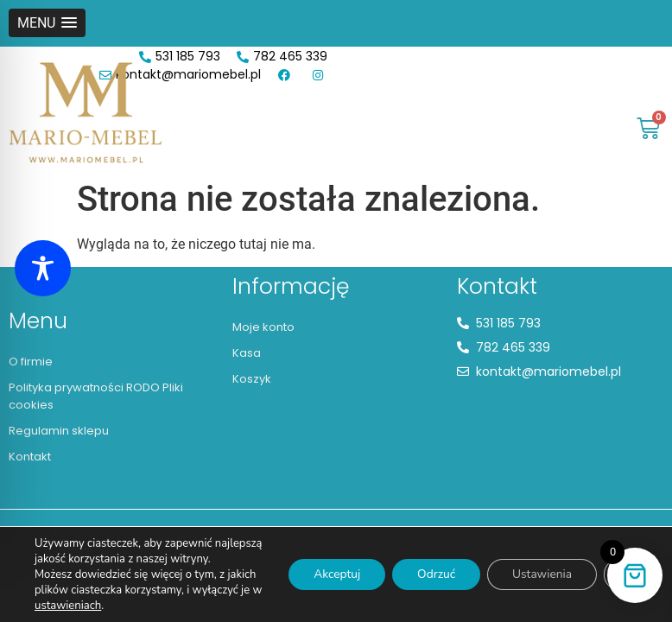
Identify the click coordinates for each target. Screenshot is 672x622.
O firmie (31, 362)
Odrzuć (431, 566)
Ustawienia (540, 566)
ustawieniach (79, 606)
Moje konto (263, 327)
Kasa (247, 353)
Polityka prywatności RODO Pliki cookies (96, 396)
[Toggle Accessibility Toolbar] (43, 268)
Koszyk (252, 379)
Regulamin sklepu (59, 431)
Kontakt (30, 457)
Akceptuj (330, 566)
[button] (47, 23)
